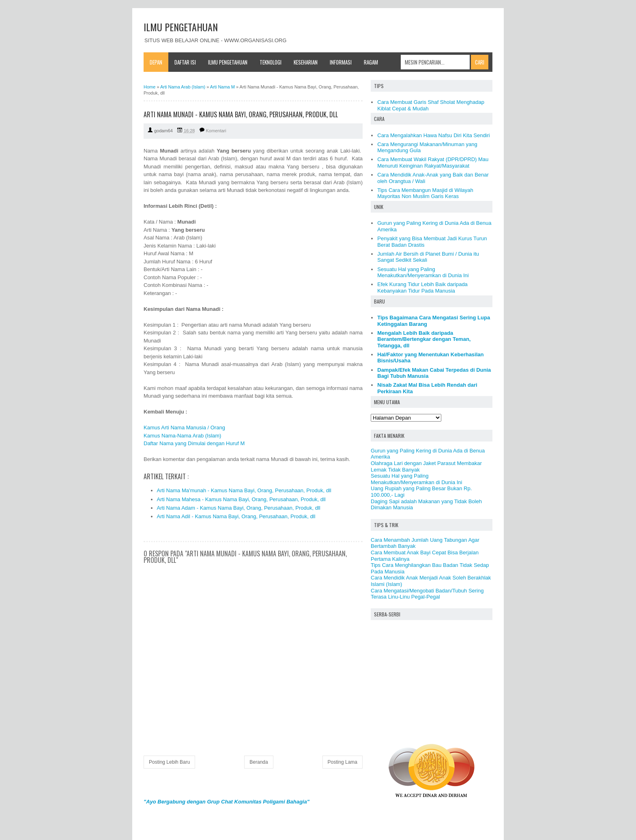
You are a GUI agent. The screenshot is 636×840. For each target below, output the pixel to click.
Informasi (341, 62)
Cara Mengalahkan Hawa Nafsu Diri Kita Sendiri (433, 135)
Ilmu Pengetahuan (228, 62)
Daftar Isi (185, 62)
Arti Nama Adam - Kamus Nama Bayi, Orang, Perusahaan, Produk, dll (239, 508)
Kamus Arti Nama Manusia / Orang (184, 428)
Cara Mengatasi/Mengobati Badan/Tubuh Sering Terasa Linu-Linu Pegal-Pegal (427, 594)
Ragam (371, 62)
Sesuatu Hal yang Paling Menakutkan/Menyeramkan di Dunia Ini (423, 272)
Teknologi (271, 62)
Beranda (259, 762)
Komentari (216, 131)
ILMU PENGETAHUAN (181, 27)
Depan (156, 62)
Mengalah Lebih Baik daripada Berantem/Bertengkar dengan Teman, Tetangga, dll (424, 339)
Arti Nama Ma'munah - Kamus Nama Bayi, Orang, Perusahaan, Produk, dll (244, 490)
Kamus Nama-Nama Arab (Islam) (182, 436)
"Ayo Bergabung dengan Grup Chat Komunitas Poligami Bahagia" (227, 802)
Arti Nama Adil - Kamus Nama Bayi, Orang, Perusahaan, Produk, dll (236, 516)
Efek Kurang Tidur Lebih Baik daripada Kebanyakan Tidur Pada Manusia (422, 288)
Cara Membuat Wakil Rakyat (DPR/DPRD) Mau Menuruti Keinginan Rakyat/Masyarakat (433, 163)
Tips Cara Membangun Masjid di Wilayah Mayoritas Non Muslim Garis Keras (425, 193)
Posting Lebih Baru (169, 762)
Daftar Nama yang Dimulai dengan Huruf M (194, 443)
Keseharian (306, 62)
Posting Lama (343, 762)
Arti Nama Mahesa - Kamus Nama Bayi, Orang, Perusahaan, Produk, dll (241, 499)
